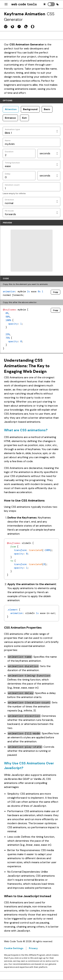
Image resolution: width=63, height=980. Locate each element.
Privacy (33, 948)
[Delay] (19, 176)
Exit (24, 118)
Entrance (10, 118)
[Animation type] (32, 131)
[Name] (32, 142)
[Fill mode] (32, 213)
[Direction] (32, 202)
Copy (56, 292)
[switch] (51, 4)
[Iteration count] (32, 187)
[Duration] (19, 153)
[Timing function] (32, 165)
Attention (11, 109)
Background (30, 109)
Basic (47, 109)
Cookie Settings (14, 948)
